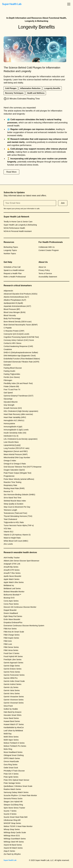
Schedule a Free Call (12, 267)
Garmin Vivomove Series (14, 700)
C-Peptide (8, 328)
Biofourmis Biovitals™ (12, 595)
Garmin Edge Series (12, 666)
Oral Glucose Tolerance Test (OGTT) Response (22, 467)
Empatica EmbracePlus (13, 622)
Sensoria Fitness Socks (13, 799)
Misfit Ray (8, 734)
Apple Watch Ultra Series (14, 582)
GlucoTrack (8, 706)
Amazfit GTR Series (12, 570)
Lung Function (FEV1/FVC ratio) (16, 448)
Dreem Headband (11, 613)
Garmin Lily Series (11, 687)
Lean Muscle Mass (11, 442)
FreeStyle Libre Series (13, 660)
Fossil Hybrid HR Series (13, 656)
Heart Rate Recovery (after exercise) (18, 414)
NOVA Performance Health (14, 228)
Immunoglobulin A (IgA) (13, 427)
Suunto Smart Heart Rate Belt (15, 817)
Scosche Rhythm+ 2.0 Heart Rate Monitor (20, 795)
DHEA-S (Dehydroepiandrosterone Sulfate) (21, 352)
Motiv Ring (8, 749)
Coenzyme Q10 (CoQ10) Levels (16, 334)
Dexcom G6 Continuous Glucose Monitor (20, 607)
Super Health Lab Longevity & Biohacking (20, 225)
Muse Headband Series (13, 752)
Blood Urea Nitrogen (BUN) (14, 312)
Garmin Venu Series (12, 693)
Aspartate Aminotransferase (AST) (17, 306)
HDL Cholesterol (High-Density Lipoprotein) (21, 411)
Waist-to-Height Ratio (12, 538)
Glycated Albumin (11, 402)
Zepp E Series (9, 851)
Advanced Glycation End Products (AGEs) (20, 294)
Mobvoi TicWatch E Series (14, 743)
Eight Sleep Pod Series (13, 616)
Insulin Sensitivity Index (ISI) (15, 433)
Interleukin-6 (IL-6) (11, 436)
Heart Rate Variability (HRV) (15, 417)
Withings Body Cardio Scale (15, 832)
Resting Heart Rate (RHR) (14, 488)
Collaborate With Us (47, 247)
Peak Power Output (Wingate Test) (17, 473)
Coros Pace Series (11, 604)
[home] (12, 4)
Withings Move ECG (12, 836)
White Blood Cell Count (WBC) (16, 541)
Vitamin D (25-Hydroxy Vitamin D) (17, 535)
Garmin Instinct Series (12, 684)
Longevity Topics (10, 250)
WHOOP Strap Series (12, 823)
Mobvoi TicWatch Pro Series (15, 746)
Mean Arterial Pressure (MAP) (16, 454)
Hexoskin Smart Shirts (12, 715)
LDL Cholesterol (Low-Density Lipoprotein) (20, 439)
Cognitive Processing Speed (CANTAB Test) (21, 337)
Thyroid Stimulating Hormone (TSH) (18, 516)
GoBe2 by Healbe (11, 709)
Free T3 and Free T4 (12, 390)
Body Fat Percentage (12, 319)
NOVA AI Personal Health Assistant (18, 231)
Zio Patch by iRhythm (12, 854)
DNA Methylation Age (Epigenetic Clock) (20, 356)
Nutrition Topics (10, 254)
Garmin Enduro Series (13, 669)
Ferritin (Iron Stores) (12, 377)
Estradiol (7, 365)
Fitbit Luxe (8, 644)
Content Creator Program (49, 250)
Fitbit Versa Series (11, 650)
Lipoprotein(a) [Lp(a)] (12, 445)
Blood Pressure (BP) (12, 309)
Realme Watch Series (12, 789)
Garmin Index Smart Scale (14, 681)
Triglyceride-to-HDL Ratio (14, 522)
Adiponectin (8, 291)
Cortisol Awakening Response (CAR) (18, 346)
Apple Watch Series (11, 579)
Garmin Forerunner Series (14, 675)
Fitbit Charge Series (12, 635)
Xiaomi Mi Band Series (13, 845)
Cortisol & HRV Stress (12, 343)
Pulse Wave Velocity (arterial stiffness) (19, 479)
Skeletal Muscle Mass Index (15, 501)
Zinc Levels (8, 544)
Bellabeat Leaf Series (12, 588)
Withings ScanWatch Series (15, 839)
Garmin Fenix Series (12, 672)
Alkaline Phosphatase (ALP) (15, 300)
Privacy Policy (44, 270)
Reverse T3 (8, 491)
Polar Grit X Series (11, 774)
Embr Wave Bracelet (12, 619)
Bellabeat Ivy (9, 585)
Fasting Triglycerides (12, 374)
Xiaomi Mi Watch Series (13, 848)
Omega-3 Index (10, 461)
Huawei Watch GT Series (14, 724)
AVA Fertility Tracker (12, 558)
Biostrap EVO (9, 598)
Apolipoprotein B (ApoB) (13, 303)
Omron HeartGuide (11, 761)
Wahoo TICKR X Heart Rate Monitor (18, 826)
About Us (42, 267)
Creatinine (8, 349)
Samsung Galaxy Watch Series (16, 792)
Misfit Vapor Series (11, 740)
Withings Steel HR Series (14, 842)
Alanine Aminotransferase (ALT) (16, 297)
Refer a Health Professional (15, 277)
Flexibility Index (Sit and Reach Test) (18, 383)
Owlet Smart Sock (11, 768)
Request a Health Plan (13, 273)
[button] (68, 4)
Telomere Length (10, 510)
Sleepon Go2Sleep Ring (13, 805)
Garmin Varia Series (12, 690)
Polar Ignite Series (11, 777)
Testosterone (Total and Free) (15, 513)
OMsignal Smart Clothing (14, 755)
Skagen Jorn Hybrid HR (13, 802)
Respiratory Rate (10, 485)
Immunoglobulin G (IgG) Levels (16, 430)
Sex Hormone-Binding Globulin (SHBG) (19, 495)
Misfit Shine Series (11, 737)
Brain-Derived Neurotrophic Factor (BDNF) (21, 325)
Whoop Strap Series (12, 829)
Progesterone (9, 476)
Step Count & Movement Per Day (17, 507)
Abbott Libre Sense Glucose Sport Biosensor (21, 561)
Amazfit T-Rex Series (12, 573)
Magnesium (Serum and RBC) (16, 451)
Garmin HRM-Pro (11, 678)
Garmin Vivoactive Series (14, 697)
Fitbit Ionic (8, 641)
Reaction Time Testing (12, 482)
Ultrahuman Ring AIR (12, 820)
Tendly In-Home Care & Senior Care (18, 222)
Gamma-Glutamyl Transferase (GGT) (18, 396)
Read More (11, 172)
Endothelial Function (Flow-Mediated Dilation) (22, 359)
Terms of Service (45, 273)
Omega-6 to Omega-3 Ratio (15, 464)
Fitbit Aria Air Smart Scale (14, 632)
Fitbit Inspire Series (11, 638)
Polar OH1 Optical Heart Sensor (16, 780)
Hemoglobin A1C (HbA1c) (14, 420)
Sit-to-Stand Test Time (12, 498)
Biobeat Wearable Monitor (14, 592)
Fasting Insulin (9, 371)
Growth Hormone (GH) (13, 408)
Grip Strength (9, 405)
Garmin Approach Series (13, 663)
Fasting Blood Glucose (13, 368)
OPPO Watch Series (12, 758)
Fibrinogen (8, 380)
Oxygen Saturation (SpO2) (14, 470)
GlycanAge (8, 399)
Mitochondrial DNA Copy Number (17, 457)
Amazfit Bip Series (11, 567)
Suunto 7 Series (10, 811)
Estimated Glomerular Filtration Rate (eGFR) (21, 362)
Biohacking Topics (11, 247)
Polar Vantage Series (12, 783)
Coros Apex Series (11, 601)
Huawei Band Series (12, 721)
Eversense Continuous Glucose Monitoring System (24, 626)
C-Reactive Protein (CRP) (14, 331)
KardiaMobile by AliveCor (14, 727)
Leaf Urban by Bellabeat (13, 731)
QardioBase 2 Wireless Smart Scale (18, 786)
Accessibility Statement (48, 277)
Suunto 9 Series (10, 814)
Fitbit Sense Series (11, 647)
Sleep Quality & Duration (13, 504)
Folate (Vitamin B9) (11, 386)
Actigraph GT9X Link (12, 564)
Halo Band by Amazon (13, 712)
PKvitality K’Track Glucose (14, 771)
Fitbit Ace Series (10, 629)
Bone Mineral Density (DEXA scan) (18, 322)
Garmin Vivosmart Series (14, 703)
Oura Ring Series (10, 765)
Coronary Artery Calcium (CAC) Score (19, 340)
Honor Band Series (11, 718)
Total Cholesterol (10, 519)
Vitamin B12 (8, 532)
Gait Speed (8, 393)
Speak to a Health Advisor (14, 270)
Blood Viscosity (10, 315)
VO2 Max (7, 529)
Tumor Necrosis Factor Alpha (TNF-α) (19, 525)
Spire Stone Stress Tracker (14, 808)
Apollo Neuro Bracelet (12, 576)
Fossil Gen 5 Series (11, 653)
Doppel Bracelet (10, 610)
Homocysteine (9, 424)
